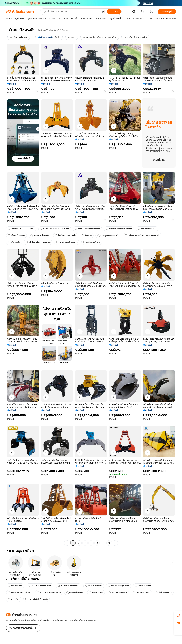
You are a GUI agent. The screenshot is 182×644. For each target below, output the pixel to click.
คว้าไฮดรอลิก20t (92, 242)
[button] (104, 12)
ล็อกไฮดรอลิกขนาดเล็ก (66, 236)
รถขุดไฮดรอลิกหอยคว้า (67, 242)
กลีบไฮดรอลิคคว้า (141, 593)
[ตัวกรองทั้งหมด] (19, 37)
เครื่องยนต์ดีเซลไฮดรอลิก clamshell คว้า (142, 236)
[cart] (143, 12)
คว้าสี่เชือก (14, 599)
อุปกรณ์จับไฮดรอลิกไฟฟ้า (20, 593)
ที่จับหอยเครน (96, 593)
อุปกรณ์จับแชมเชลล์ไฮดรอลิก (119, 229)
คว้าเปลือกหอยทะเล (118, 593)
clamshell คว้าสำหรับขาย (40, 586)
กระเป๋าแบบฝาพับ (94, 586)
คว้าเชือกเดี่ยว (15, 586)
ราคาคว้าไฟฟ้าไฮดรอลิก (36, 599)
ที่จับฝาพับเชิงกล (143, 586)
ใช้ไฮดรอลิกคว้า (164, 593)
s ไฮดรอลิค (14, 242)
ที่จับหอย (87, 236)
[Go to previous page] (67, 543)
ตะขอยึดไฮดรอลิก (75, 593)
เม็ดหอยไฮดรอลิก (16, 236)
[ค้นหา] (114, 12)
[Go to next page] (115, 543)
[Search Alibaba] (72, 12)
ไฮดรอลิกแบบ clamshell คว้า (21, 229)
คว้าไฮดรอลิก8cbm (147, 229)
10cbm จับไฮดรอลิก (40, 236)
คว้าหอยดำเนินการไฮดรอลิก (87, 229)
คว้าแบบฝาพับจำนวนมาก (49, 593)
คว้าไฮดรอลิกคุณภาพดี (119, 586)
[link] (178, 615)
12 (109, 543)
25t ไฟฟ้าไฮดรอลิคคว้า (69, 586)
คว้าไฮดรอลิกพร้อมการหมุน (38, 242)
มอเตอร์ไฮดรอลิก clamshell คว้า (55, 229)
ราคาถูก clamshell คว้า (108, 236)
